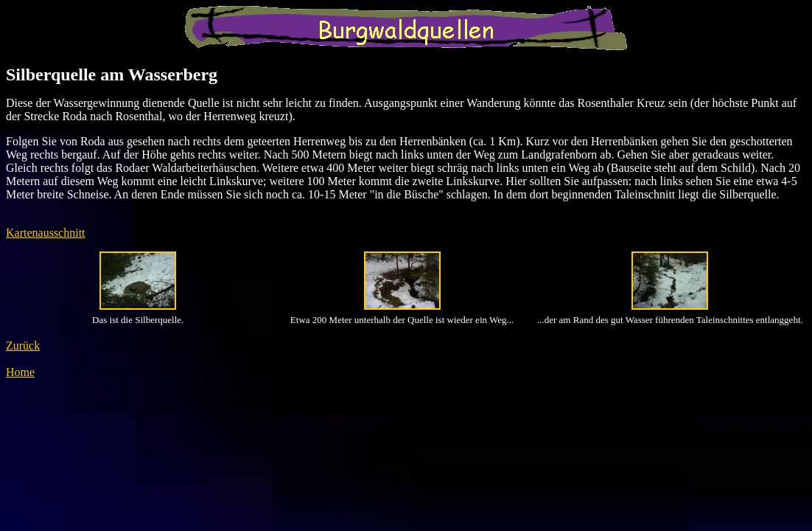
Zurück (23, 346)
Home (20, 372)
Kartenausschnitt (46, 233)
